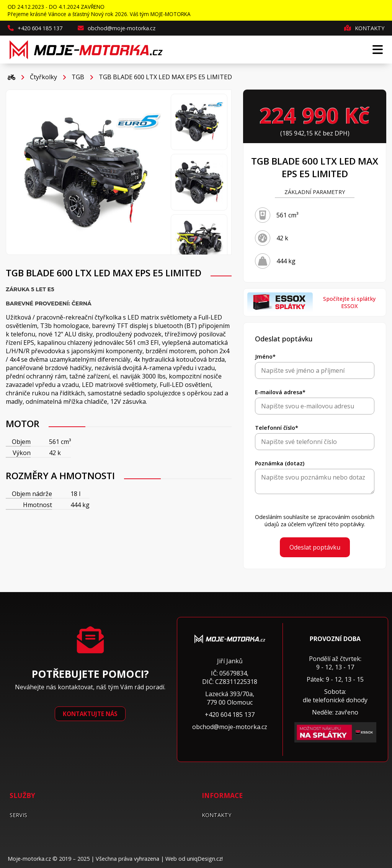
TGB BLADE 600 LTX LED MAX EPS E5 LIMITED (165, 77)
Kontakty (364, 28)
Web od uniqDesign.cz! (194, 859)
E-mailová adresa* (280, 392)
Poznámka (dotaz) (280, 463)
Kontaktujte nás (90, 714)
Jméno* (265, 356)
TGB (78, 77)
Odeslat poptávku (315, 547)
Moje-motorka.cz (29, 859)
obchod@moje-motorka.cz (117, 28)
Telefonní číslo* (277, 428)
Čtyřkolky (43, 77)
